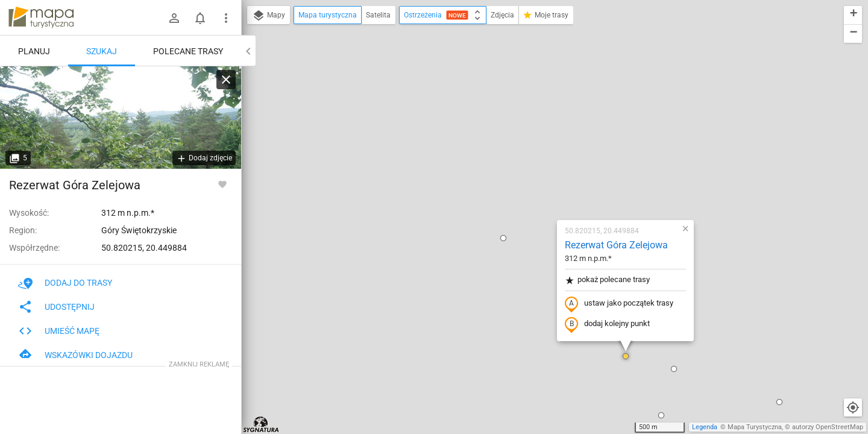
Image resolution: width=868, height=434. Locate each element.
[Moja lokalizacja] (853, 407)
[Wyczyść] (226, 80)
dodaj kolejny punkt (536, 185)
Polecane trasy (188, 51)
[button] (286, 249)
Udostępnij (56, 307)
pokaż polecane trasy (536, 141)
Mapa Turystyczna (755, 427)
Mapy (269, 16)
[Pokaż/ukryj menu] (226, 18)
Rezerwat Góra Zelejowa (545, 106)
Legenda (705, 427)
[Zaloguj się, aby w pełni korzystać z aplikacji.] (222, 184)
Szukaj (102, 51)
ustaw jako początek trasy (548, 165)
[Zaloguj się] (174, 18)
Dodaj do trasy (65, 283)
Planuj (34, 51)
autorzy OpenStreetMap (828, 427)
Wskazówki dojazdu (75, 355)
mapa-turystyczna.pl (41, 17)
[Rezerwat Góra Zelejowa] (121, 118)
